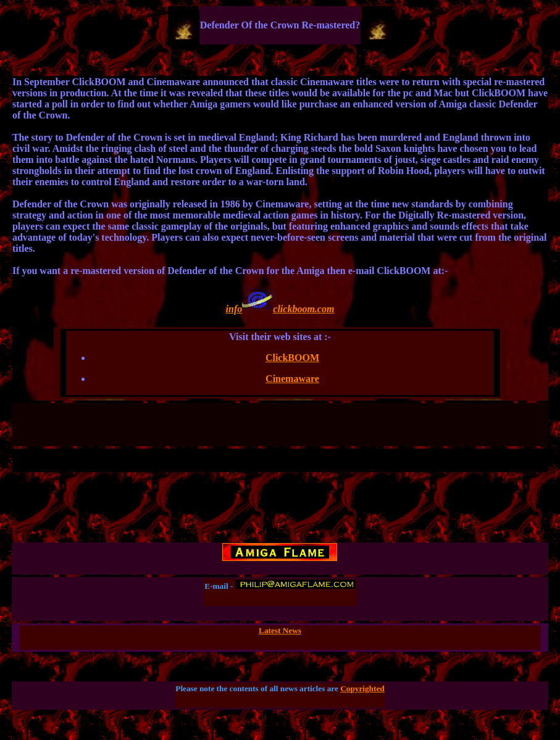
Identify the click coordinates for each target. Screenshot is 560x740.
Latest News (280, 630)
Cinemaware (292, 379)
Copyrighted (362, 688)
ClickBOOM (292, 358)
